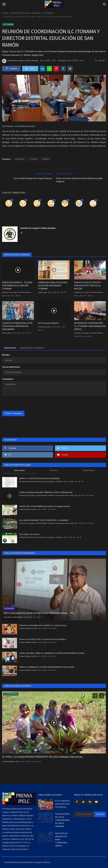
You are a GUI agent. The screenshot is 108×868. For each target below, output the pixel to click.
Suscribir (100, 814)
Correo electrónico (11, 367)
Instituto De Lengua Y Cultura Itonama (20, 61)
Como (9, 211)
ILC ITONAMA (48, 13)
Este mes (54, 470)
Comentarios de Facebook (36, 348)
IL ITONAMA (33, 159)
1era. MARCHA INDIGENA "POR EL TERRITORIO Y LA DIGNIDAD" (44, 520)
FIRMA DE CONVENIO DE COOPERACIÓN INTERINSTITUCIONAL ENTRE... (47, 667)
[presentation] (23, 403)
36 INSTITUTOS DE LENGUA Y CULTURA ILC (26, 13)
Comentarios (11, 348)
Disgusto (23, 211)
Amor (37, 211)
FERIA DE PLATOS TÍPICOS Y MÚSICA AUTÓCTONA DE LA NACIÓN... (88, 285)
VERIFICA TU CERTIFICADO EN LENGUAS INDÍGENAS (39, 478)
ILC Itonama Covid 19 (48, 323)
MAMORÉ (46, 159)
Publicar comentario (13, 413)
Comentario (8, 379)
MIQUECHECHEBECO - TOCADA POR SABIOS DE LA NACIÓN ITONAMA (17, 285)
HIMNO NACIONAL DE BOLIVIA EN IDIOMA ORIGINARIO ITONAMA (53, 285)
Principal (5, 13)
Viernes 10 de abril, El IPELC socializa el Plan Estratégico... (43, 639)
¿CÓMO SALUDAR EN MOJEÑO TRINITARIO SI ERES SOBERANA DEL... (46, 492)
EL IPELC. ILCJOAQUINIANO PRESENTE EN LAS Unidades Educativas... (43, 757)
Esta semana (19, 470)
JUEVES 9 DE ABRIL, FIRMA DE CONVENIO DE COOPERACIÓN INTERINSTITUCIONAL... (52, 653)
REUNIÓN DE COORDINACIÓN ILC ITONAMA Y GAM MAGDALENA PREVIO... (90, 326)
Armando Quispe (44, 327)
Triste (79, 211)
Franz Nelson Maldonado (13, 617)
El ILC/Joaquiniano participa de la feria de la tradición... (62, 804)
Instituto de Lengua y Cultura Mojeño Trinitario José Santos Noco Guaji (46, 495)
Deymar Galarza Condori (28, 628)
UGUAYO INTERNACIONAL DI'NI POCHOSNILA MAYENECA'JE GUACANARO (17, 326)
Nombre (6, 355)
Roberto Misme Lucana (28, 509)
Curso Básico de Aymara (29, 534)
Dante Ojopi (43, 292)
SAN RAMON (20, 159)
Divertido (51, 211)
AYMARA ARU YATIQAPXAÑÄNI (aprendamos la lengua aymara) (45, 506)
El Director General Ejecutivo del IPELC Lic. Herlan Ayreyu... (43, 625)
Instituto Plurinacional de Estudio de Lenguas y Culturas (41, 482)
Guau (93, 211)
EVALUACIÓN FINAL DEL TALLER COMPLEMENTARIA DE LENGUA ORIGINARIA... (62, 820)
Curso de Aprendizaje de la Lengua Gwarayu (33, 178)
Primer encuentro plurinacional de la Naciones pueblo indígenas (79, 180)
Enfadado (65, 211)
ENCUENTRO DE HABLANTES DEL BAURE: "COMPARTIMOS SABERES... (61, 840)
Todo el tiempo (89, 470)
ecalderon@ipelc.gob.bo (12, 762)
